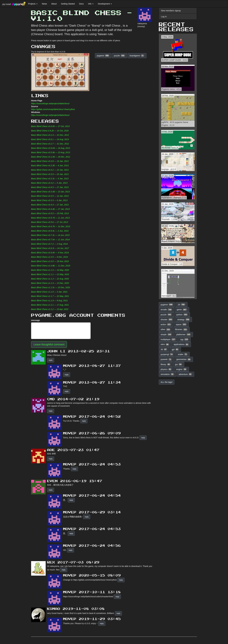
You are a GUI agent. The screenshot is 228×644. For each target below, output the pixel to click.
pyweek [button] (166, 359)
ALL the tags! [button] (167, 382)
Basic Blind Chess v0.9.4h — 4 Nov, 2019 (50, 253)
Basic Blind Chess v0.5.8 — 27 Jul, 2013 (50, 222)
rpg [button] (185, 339)
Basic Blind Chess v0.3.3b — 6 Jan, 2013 (50, 166)
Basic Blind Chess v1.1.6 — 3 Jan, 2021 (49, 292)
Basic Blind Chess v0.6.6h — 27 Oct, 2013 (50, 126)
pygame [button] (103, 56)
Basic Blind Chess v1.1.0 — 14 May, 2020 (50, 270)
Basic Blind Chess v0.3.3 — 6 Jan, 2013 (49, 200)
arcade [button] (167, 310)
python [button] (182, 315)
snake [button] (183, 354)
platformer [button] (184, 334)
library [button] (166, 364)
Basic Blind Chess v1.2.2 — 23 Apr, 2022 (50, 309)
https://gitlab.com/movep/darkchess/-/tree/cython (53, 109)
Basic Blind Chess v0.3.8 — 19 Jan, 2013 (50, 161)
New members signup (171, 11)
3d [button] (164, 349)
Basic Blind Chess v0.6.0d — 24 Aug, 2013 (51, 148)
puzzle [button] (120, 56)
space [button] (181, 324)
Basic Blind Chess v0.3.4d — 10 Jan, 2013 (50, 192)
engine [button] (182, 369)
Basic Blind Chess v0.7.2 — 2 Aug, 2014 (49, 244)
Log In (164, 17)
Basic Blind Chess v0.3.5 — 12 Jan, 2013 (50, 196)
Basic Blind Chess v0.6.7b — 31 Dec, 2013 (51, 226)
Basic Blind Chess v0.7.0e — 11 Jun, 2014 (50, 240)
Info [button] (91, 4)
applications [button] (181, 345)
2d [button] (182, 305)
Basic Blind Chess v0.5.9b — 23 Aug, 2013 (51, 152)
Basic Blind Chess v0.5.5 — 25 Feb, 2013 (50, 213)
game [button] (182, 310)
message (35, 320)
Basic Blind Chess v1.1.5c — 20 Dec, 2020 (51, 287)
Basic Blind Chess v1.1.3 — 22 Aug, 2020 (50, 279)
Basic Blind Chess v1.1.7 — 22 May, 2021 (50, 296)
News (44, 4)
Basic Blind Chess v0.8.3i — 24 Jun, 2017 (50, 248)
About (54, 4)
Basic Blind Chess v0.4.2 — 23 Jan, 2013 (50, 170)
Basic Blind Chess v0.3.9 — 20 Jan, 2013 (50, 174)
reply (51, 360)
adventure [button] (186, 374)
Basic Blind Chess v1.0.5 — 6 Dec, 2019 (49, 257)
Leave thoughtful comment (49, 345)
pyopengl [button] (167, 354)
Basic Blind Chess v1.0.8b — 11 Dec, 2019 (51, 266)
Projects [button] (33, 4)
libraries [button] (181, 330)
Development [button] (105, 4)
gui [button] (179, 364)
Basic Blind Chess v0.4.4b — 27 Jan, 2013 (50, 209)
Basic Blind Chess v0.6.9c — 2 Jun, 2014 (50, 231)
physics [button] (166, 369)
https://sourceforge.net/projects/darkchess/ (50, 104)
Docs (81, 4)
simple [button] (166, 334)
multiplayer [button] (168, 339)
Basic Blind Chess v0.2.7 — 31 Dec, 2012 (50, 144)
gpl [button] (175, 349)
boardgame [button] (137, 56)
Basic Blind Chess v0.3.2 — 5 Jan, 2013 (49, 183)
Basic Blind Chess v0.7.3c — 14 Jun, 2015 (50, 235)
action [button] (166, 324)
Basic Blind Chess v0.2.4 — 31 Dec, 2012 (50, 135)
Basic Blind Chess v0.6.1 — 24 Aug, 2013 (50, 139)
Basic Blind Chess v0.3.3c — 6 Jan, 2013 (50, 179)
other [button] (166, 330)
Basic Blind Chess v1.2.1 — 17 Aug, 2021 (50, 305)
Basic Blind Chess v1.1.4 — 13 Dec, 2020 (50, 283)
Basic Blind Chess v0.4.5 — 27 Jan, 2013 (50, 187)
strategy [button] (184, 320)
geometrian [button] (184, 359)
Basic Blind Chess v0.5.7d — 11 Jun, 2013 (50, 218)
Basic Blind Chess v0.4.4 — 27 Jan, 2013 (50, 205)
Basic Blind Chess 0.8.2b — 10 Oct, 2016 (50, 131)
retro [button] (165, 345)
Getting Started (68, 4)
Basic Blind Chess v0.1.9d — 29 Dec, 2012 (51, 157)
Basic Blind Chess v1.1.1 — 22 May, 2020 (50, 274)
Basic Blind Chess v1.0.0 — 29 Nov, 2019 (50, 261)
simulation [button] (168, 374)
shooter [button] (167, 320)
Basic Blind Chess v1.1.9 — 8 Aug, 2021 (49, 301)
